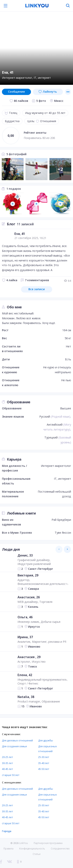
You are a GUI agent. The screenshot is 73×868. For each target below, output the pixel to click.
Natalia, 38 (26, 697)
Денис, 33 (25, 555)
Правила (8, 849)
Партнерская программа (48, 843)
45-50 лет (44, 769)
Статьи (37, 854)
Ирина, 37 (25, 637)
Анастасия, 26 (29, 597)
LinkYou (24, 843)
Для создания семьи (14, 746)
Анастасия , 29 (29, 657)
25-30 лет (44, 757)
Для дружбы (46, 740)
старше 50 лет (11, 775)
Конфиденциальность (32, 849)
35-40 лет (44, 763)
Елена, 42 (25, 675)
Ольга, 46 (25, 617)
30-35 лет (7, 763)
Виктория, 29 (28, 575)
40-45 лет (7, 769)
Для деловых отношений (17, 740)
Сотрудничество (60, 849)
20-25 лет (7, 757)
